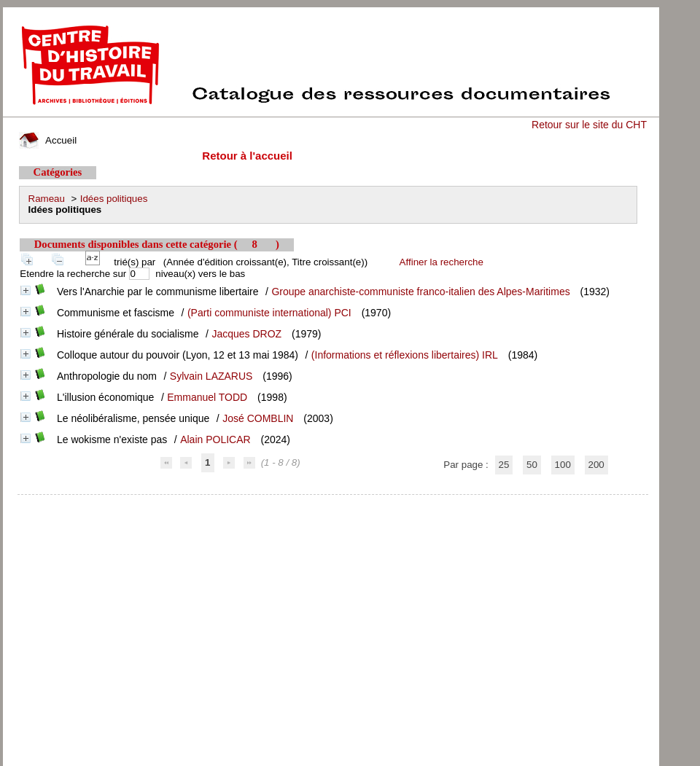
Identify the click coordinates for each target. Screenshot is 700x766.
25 (504, 465)
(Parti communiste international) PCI (269, 313)
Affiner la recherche (442, 262)
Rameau (47, 199)
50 (532, 465)
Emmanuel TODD (207, 397)
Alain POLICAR (215, 439)
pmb (332, 504)
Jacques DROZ (246, 334)
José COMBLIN (258, 418)
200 (596, 465)
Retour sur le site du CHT (589, 125)
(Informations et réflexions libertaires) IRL (405, 355)
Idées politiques (114, 199)
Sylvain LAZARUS (211, 376)
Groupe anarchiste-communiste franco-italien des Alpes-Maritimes (420, 292)
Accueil (48, 140)
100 (563, 465)
